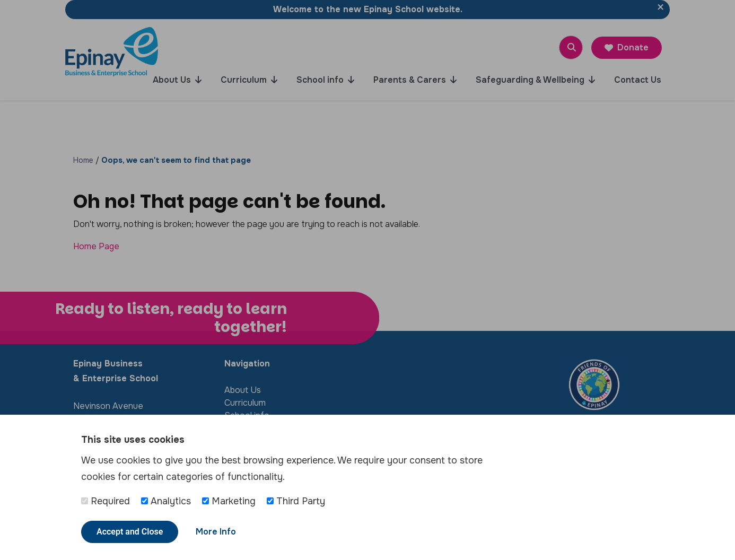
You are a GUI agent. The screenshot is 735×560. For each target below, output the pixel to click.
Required (106, 501)
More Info (216, 532)
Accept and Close (130, 532)
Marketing (229, 501)
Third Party (296, 501)
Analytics (166, 501)
